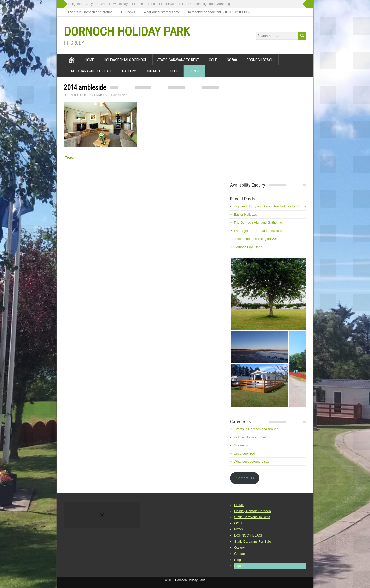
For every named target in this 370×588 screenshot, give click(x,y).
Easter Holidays (245, 214)
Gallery (129, 71)
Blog (174, 71)
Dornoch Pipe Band (248, 247)
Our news (128, 12)
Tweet (70, 158)
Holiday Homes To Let (250, 437)
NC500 (232, 60)
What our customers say (161, 12)
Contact (153, 71)
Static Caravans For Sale (90, 71)
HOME (89, 60)
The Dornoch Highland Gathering (258, 223)
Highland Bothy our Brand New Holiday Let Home (270, 206)
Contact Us (245, 478)
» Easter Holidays (161, 4)
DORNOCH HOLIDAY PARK (127, 32)
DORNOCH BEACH (260, 60)
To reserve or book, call (218, 12)
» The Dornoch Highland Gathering (204, 4)
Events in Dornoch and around (90, 12)
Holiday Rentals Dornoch (126, 60)
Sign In (194, 71)
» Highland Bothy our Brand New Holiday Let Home (105, 4)
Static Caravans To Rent (178, 60)
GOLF (213, 60)
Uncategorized (244, 453)
